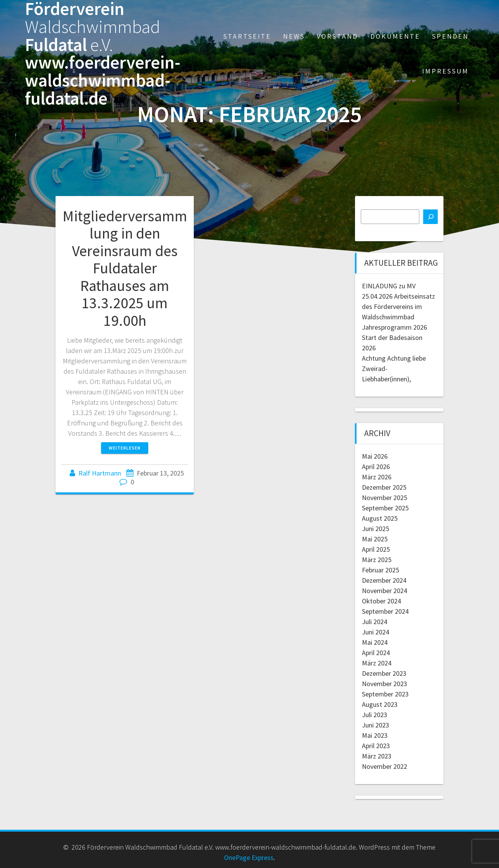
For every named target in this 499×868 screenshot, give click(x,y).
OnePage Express (249, 857)
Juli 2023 (375, 715)
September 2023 (385, 694)
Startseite (247, 36)
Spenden (450, 36)
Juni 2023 (375, 725)
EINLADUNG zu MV (389, 286)
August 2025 (380, 518)
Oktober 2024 (381, 601)
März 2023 (377, 756)
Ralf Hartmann (100, 473)
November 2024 (384, 591)
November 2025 (384, 498)
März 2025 (377, 560)
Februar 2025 (380, 570)
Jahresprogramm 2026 (394, 327)
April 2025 (376, 549)
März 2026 (377, 477)
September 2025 (385, 508)
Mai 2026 (375, 456)
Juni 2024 (375, 632)
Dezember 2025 (384, 487)
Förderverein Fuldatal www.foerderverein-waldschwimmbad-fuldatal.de (103, 54)
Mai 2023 (375, 735)
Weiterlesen (125, 448)
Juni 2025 (375, 529)
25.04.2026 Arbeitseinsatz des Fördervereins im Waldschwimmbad (398, 306)
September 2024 (385, 611)
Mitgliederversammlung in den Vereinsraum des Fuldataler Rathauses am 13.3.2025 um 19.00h (125, 268)
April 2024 (376, 653)
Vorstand (337, 36)
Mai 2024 (375, 642)
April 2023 (376, 746)
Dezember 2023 (384, 673)
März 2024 (377, 663)
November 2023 (384, 684)
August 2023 (380, 704)
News (294, 36)
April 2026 (376, 467)
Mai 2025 (375, 539)
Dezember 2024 (384, 580)
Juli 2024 (375, 622)
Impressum (445, 71)
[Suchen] (430, 217)
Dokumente (395, 36)
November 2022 (384, 766)
